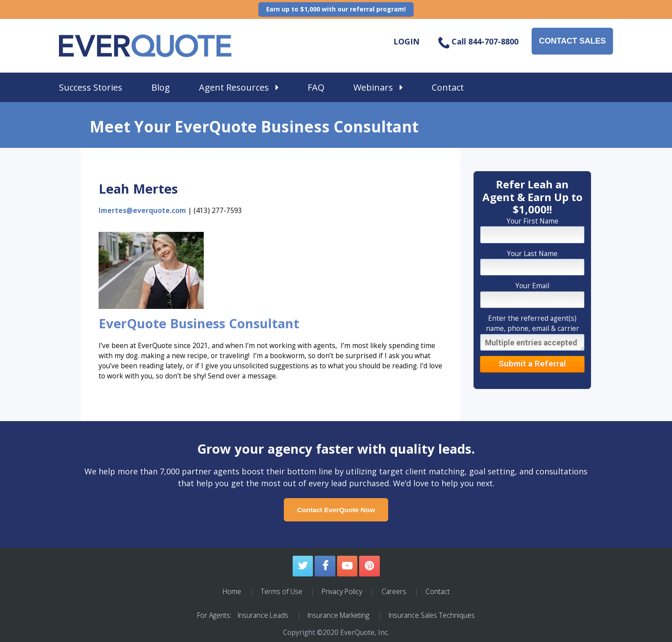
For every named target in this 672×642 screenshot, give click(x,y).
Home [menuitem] (232, 591)
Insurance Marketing (338, 615)
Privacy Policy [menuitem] (342, 591)
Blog (161, 87)
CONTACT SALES (573, 41)
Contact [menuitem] (438, 591)
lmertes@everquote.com (142, 210)
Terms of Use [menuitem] (281, 591)
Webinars (378, 87)
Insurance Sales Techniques (432, 615)
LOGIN (406, 41)
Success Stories (91, 87)
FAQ (316, 87)
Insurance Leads (263, 615)
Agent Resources (239, 87)
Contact (448, 87)
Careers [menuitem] (394, 591)
